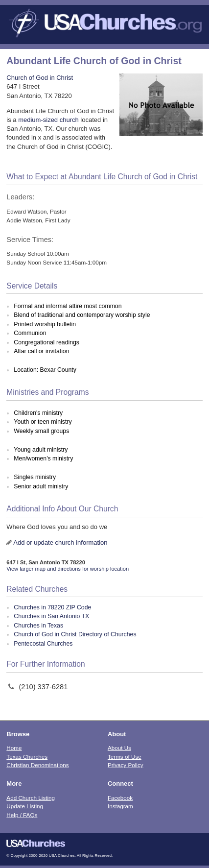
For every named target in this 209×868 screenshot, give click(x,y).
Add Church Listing (31, 798)
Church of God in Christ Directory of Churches (75, 634)
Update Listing (25, 806)
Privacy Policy (126, 765)
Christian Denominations (37, 765)
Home (14, 748)
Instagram (120, 806)
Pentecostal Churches (43, 644)
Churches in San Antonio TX (51, 616)
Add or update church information (60, 542)
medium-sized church (48, 120)
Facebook (120, 798)
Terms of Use (125, 757)
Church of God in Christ (40, 78)
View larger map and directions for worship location (68, 569)
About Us (119, 748)
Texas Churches (27, 757)
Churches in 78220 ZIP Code (52, 607)
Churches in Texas (38, 626)
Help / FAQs (22, 815)
